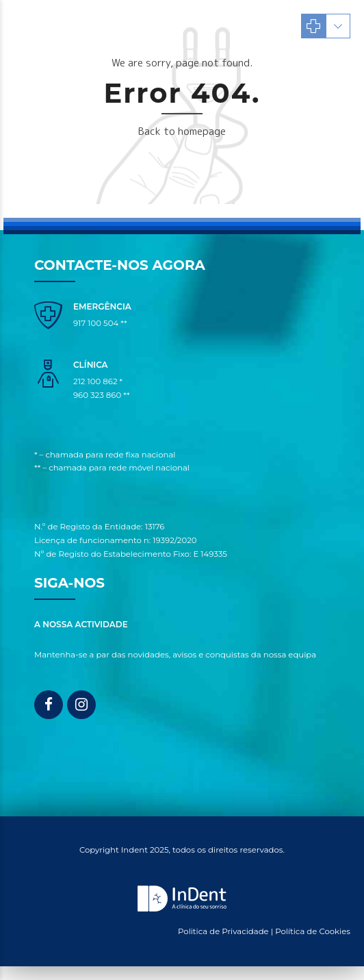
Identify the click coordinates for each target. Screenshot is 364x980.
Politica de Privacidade (223, 931)
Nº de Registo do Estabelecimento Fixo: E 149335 (131, 554)
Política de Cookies (313, 931)
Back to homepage (182, 131)
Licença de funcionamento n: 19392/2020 (116, 540)
